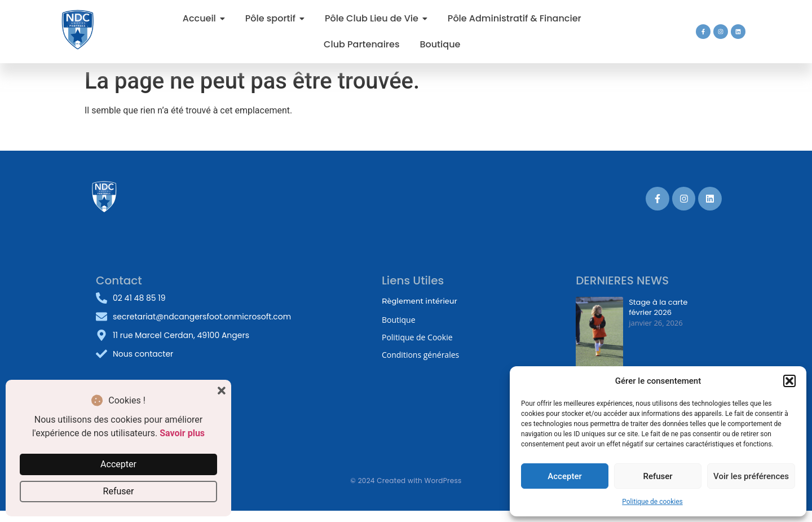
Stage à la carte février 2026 (658, 307)
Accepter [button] (118, 464)
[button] (789, 381)
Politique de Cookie (417, 337)
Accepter (564, 476)
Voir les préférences (751, 476)
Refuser (657, 476)
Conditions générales (420, 355)
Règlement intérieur (420, 301)
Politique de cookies (652, 502)
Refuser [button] (119, 491)
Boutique (399, 320)
